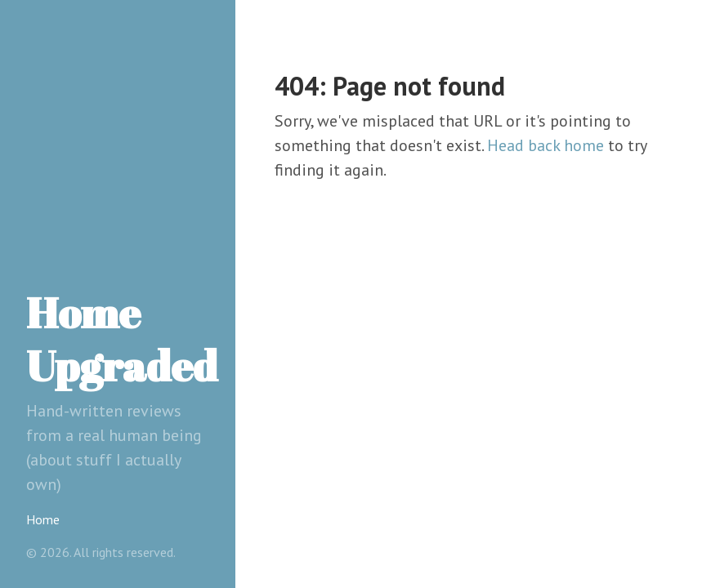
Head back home (546, 145)
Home (43, 519)
